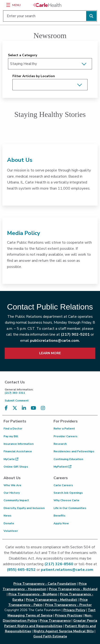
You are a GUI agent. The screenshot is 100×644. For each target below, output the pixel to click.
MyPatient (62, 467)
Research (60, 444)
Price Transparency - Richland (73, 589)
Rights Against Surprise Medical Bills (64, 631)
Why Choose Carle (66, 500)
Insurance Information (19, 444)
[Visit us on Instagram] (43, 408)
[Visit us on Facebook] (6, 408)
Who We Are (12, 485)
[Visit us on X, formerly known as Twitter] (15, 408)
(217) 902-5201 (75, 334)
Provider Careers (65, 436)
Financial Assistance (18, 451)
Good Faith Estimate (50, 636)
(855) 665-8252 (21, 570)
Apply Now (61, 523)
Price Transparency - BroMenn (33, 594)
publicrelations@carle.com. (55, 341)
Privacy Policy (74, 610)
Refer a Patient (64, 429)
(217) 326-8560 (59, 564)
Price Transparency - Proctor (68, 605)
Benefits (60, 516)
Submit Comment (17, 401)
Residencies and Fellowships (74, 451)
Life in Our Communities (70, 508)
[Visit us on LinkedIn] (24, 408)
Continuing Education (68, 459)
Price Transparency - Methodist (51, 600)
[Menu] (8, 5)
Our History (12, 493)
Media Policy (24, 233)
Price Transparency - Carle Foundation (45, 584)
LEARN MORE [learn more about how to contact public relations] (50, 353)
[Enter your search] (50, 16)
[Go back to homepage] (47, 5)
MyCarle (11, 459)
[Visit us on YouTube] (33, 408)
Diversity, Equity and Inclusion (24, 508)
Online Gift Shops (16, 467)
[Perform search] (91, 16)
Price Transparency (55, 621)
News (8, 516)
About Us (20, 160)
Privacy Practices (68, 615)
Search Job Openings (68, 493)
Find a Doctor (13, 429)
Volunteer (11, 531)
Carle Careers (63, 485)
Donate (9, 523)
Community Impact (16, 500)
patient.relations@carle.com (67, 570)
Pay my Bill (11, 436)
